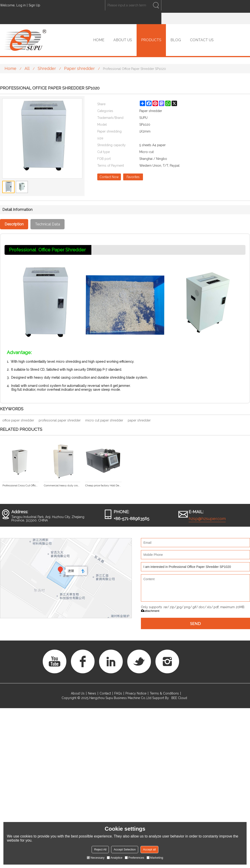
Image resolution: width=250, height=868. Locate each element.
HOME (99, 40)
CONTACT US (202, 40)
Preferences (135, 858)
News (92, 693)
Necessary (96, 858)
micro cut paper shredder (104, 420)
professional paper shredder (60, 420)
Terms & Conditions (164, 693)
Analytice (115, 858)
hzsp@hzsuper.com (207, 519)
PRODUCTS (151, 40)
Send (195, 623)
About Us (78, 693)
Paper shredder (79, 68)
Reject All (100, 849)
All (27, 68)
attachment (150, 611)
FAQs (118, 693)
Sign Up (34, 5)
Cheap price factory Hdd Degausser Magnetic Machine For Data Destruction (103, 485)
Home (10, 68)
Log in (21, 5)
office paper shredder (18, 420)
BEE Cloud (179, 698)
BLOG (176, 40)
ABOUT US (123, 40)
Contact (105, 693)
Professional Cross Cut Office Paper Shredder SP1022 (21, 485)
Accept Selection (125, 849)
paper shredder (139, 420)
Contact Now (109, 177)
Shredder (47, 68)
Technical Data (47, 224)
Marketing (155, 858)
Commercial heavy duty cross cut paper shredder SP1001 (62, 485)
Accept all (149, 849)
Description (14, 224)
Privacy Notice (136, 693)
